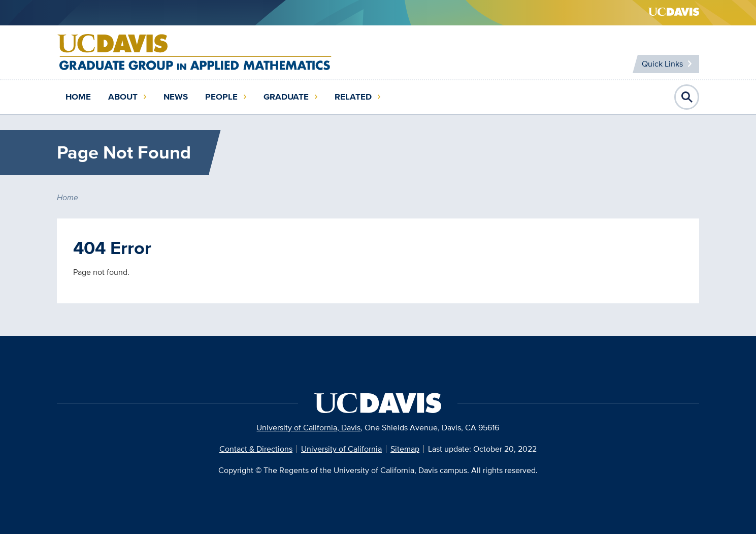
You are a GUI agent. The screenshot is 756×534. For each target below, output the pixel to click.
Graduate (286, 97)
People (221, 97)
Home (78, 97)
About (123, 97)
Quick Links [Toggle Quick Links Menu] (662, 64)
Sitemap (405, 449)
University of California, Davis (308, 428)
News (176, 97)
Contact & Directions (256, 449)
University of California (341, 449)
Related (353, 97)
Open (687, 97)
